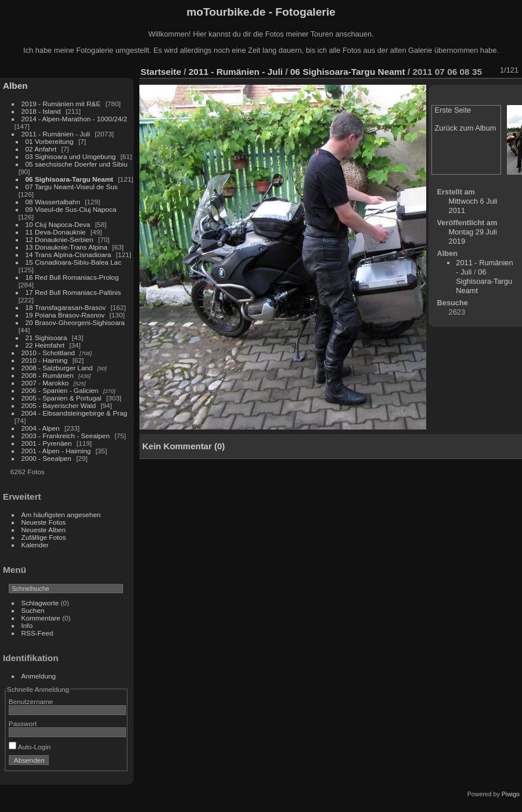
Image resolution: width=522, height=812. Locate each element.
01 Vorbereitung (50, 141)
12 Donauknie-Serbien (60, 239)
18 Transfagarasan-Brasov (66, 307)
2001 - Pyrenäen (47, 443)
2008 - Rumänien (48, 375)
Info (27, 625)
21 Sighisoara (46, 338)
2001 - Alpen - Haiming (56, 451)
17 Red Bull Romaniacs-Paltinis (73, 292)
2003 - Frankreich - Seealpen (66, 436)
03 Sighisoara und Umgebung (71, 156)
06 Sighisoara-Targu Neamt (69, 179)
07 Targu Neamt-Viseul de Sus (72, 187)
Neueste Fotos (44, 522)
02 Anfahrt (41, 149)
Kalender (35, 545)
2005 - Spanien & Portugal (62, 398)
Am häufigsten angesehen (61, 515)
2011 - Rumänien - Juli (56, 134)
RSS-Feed (37, 633)
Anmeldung (39, 676)
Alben (15, 86)
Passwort (23, 723)
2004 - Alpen (41, 428)
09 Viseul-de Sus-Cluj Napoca (71, 209)
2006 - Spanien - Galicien (60, 390)
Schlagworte (40, 603)
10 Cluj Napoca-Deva (58, 224)
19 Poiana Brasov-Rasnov (65, 315)
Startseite (161, 72)
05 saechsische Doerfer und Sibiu (77, 164)
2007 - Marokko (45, 383)
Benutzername (31, 701)
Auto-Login (30, 747)
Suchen (33, 610)
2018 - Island (41, 111)
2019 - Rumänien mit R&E (61, 104)
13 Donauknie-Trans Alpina (67, 247)
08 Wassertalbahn (53, 202)
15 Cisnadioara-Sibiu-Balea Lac (73, 262)
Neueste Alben (44, 530)
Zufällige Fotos (44, 537)
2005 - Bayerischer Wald (59, 405)
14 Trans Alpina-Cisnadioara (69, 255)
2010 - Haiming (45, 360)
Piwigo (511, 794)
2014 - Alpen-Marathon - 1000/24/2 (75, 119)
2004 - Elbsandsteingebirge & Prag (75, 413)
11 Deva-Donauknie (56, 232)
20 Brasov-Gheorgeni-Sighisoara (75, 322)
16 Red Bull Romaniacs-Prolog (72, 277)
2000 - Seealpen (46, 458)
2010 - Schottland (48, 353)
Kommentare (41, 618)
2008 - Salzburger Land (57, 368)
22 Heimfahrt (45, 345)
